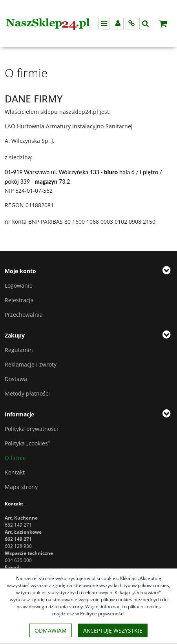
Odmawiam (51, 630)
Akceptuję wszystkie (113, 630)
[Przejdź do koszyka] (163, 24)
